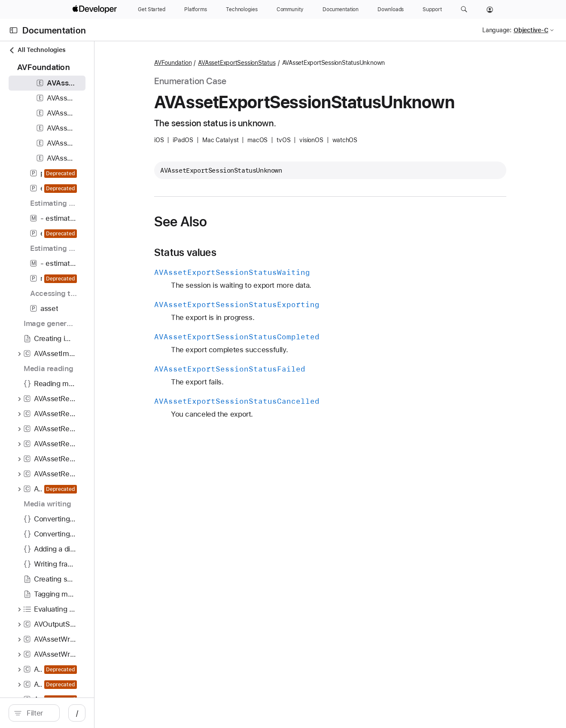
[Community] (290, 9)
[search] (73, 713)
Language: (497, 30)
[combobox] (77, 713)
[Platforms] (196, 9)
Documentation (54, 30)
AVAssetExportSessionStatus (289, 63)
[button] (464, 9)
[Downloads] (391, 9)
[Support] (432, 9)
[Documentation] (341, 9)
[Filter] (77, 713)
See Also (233, 222)
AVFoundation (225, 63)
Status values (237, 253)
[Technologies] (242, 9)
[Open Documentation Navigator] (14, 30)
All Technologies (37, 50)
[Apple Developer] (96, 9)
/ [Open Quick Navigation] (154, 713)
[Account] (490, 9)
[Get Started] (152, 9)
